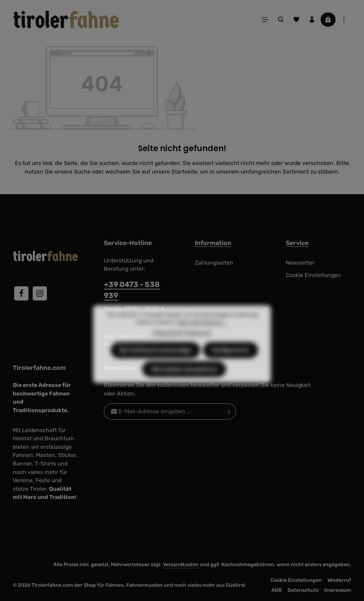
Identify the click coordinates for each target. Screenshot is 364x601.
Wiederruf (339, 580)
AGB (277, 590)
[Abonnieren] (229, 411)
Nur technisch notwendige (155, 363)
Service (297, 243)
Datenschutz (303, 590)
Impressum (338, 590)
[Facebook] (21, 293)
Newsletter (300, 263)
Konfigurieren (231, 363)
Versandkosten (181, 565)
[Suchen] (281, 20)
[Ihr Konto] (312, 20)
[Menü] (265, 20)
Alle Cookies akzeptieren (184, 382)
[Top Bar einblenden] (344, 20)
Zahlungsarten (214, 263)
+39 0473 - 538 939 (132, 290)
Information (213, 243)
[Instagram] (40, 293)
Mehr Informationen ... (202, 336)
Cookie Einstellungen (313, 275)
